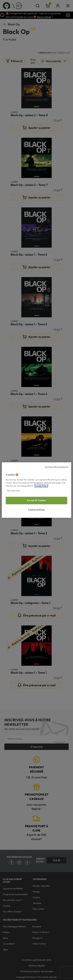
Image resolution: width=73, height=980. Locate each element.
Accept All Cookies (36, 501)
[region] (36, 490)
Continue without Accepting (57, 467)
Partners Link (13, 491)
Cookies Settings (36, 509)
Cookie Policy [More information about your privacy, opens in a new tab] (41, 486)
